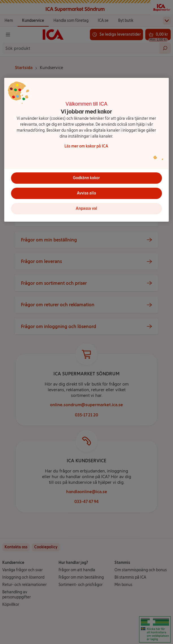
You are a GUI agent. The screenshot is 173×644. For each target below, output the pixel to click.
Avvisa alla (86, 193)
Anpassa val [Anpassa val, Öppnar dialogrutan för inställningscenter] (86, 208)
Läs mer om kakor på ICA (86, 146)
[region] (86, 150)
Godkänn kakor (86, 178)
